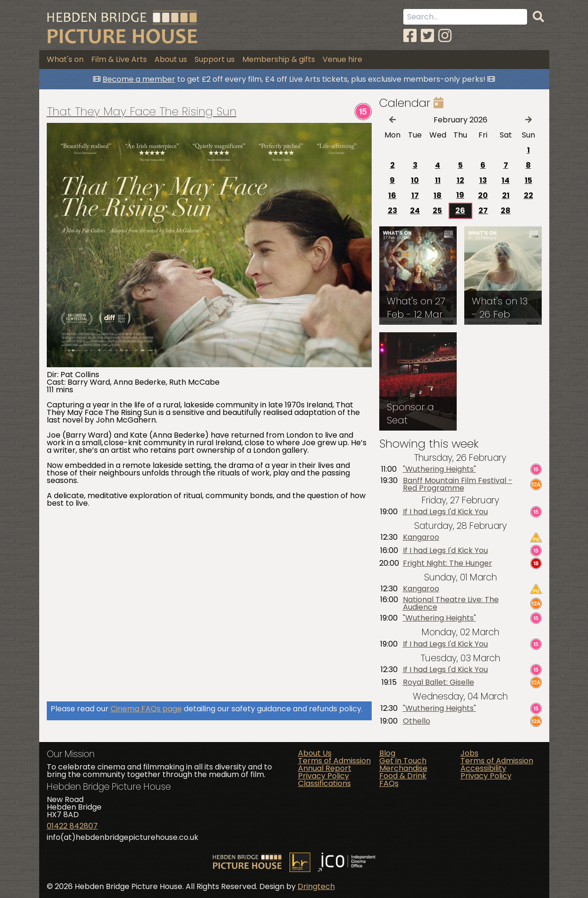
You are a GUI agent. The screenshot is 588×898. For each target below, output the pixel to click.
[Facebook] (410, 36)
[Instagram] (445, 36)
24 (415, 211)
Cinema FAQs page (146, 709)
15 (528, 180)
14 (506, 180)
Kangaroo (421, 537)
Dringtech (316, 886)
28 (506, 211)
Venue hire (342, 59)
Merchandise (403, 768)
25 (437, 211)
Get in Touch (403, 761)
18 (438, 195)
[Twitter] (427, 36)
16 (392, 195)
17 (415, 195)
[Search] (538, 17)
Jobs (469, 753)
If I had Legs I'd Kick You (445, 512)
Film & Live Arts (119, 59)
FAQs (389, 783)
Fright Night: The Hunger (447, 563)
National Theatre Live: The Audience (451, 604)
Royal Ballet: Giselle (439, 682)
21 (506, 195)
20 (483, 195)
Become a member (139, 79)
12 (460, 180)
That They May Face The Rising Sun (142, 112)
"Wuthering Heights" (439, 469)
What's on (65, 59)
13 (483, 180)
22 (528, 195)
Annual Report (325, 768)
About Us (315, 753)
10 (415, 180)
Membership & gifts (279, 59)
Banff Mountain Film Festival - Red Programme (458, 484)
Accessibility (483, 768)
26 (460, 211)
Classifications (324, 783)
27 (483, 211)
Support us (215, 59)
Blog (387, 753)
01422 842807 (72, 826)
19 (460, 195)
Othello (417, 721)
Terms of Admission (334, 761)
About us (171, 59)
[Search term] (465, 17)
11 (438, 180)
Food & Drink (403, 776)
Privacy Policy (324, 776)
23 (392, 211)
